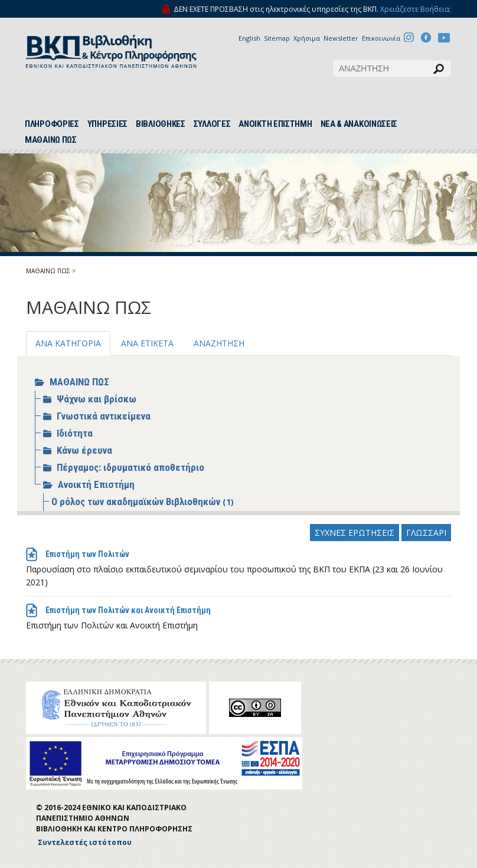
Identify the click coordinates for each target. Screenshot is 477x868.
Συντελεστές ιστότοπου (85, 842)
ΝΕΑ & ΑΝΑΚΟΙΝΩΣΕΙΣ (359, 124)
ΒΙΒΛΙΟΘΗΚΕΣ (161, 124)
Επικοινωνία (381, 38)
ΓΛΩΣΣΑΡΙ (426, 533)
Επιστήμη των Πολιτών (87, 554)
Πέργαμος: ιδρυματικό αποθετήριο (130, 467)
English (249, 38)
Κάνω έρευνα (84, 450)
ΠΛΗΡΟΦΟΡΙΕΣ (52, 124)
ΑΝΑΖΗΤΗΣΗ (219, 343)
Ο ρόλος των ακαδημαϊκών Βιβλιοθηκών (137, 502)
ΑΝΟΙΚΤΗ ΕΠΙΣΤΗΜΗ (275, 124)
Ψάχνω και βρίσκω (97, 399)
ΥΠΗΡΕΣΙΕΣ (107, 124)
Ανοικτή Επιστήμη (96, 484)
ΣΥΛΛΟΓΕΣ (212, 124)
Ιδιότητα (75, 433)
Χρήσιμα (307, 38)
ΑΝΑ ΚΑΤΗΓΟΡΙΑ (68, 343)
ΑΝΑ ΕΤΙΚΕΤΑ (147, 343)
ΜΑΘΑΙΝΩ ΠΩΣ (51, 140)
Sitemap (277, 38)
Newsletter (341, 38)
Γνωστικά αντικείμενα (104, 416)
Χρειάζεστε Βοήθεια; (416, 9)
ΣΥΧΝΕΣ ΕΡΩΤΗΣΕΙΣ (355, 533)
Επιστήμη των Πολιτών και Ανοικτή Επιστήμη (128, 610)
